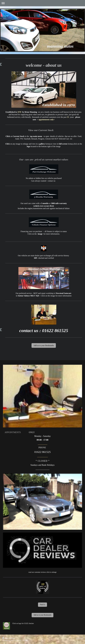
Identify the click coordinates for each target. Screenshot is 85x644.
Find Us (43, 605)
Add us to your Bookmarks (44, 345)
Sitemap (12, 638)
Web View (79, 638)
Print (5, 638)
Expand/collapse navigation (42, 3)
